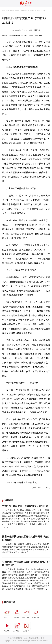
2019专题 (20, 10)
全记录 (45, 10)
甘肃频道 (11, 10)
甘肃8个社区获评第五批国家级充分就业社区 (25, 506)
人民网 (3, 10)
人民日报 (7, 613)
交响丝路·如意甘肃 (33, 10)
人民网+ (17, 613)
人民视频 (7, 627)
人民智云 (17, 627)
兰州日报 (37, 30)
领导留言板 (36, 613)
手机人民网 (26, 613)
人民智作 (26, 627)
